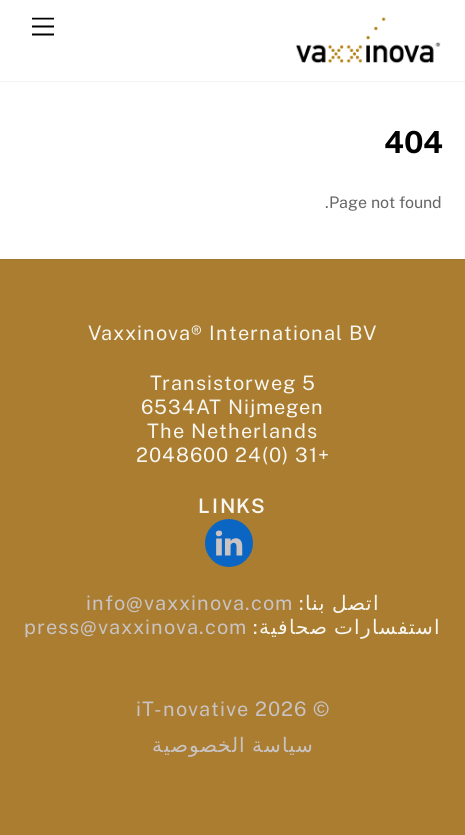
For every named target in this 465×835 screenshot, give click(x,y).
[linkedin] (232, 542)
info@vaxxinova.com (189, 603)
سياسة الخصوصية (233, 745)
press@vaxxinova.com (135, 627)
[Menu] (43, 27)
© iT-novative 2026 (233, 709)
